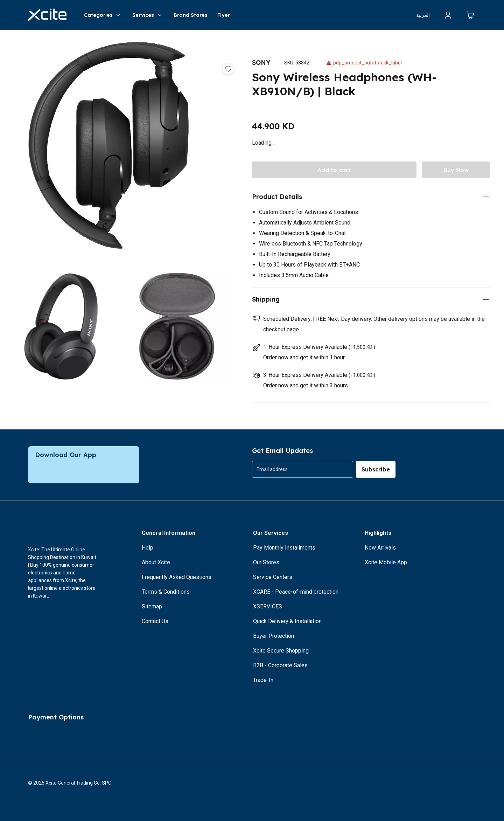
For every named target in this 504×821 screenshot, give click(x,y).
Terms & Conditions (166, 592)
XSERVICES (268, 606)
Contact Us (155, 621)
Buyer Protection (274, 636)
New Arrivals (380, 548)
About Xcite (156, 562)
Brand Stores (191, 15)
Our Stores (266, 562)
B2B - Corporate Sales (280, 665)
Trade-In (263, 680)
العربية (423, 15)
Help (148, 548)
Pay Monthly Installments (284, 548)
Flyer (224, 15)
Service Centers (273, 577)
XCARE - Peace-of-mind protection (296, 592)
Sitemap (152, 606)
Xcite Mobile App (386, 562)
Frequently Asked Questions (177, 577)
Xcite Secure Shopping (281, 651)
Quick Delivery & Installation (287, 621)
